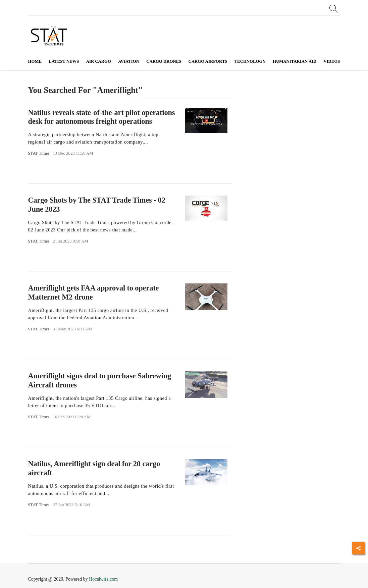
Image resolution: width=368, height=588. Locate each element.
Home (35, 61)
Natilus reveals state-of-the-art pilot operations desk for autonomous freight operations (102, 117)
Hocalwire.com (103, 579)
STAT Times (39, 153)
